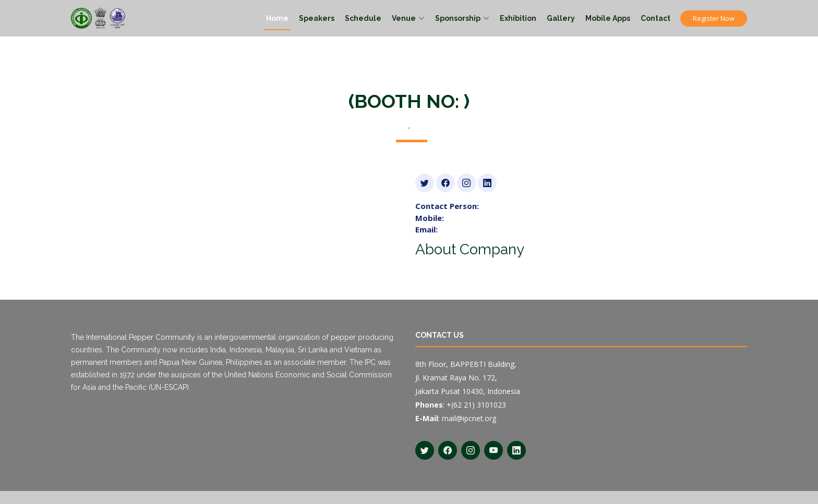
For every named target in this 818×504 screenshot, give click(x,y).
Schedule (363, 18)
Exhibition (518, 18)
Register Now (714, 18)
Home (277, 18)
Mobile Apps (608, 18)
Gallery (561, 18)
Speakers (317, 18)
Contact (655, 18)
